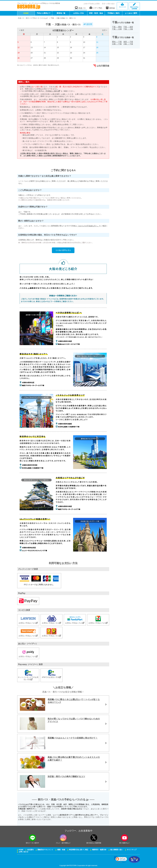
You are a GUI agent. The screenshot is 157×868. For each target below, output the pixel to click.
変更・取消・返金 (96, 13)
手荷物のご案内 (113, 13)
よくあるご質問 (131, 13)
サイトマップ (132, 850)
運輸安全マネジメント (45, 850)
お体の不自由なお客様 (92, 4)
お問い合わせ (24, 852)
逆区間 (88, 24)
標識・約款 (61, 850)
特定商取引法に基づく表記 (79, 850)
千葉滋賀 (128, 27)
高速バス (80, 8)
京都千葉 (117, 44)
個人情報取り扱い (117, 850)
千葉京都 (117, 29)
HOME (26, 13)
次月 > (105, 30)
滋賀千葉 (128, 42)
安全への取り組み (108, 4)
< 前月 (22, 30)
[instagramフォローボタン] (63, 838)
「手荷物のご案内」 (52, 91)
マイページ (122, 5)
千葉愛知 (117, 27)
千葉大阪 (128, 29)
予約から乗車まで (44, 13)
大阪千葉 (128, 44)
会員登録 (134, 6)
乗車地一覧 (61, 13)
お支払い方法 (78, 13)
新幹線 (110, 8)
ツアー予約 (96, 8)
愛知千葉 (117, 42)
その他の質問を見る (63, 250)
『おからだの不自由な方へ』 (88, 226)
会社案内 (30, 850)
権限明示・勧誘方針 (99, 850)
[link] (121, 859)
